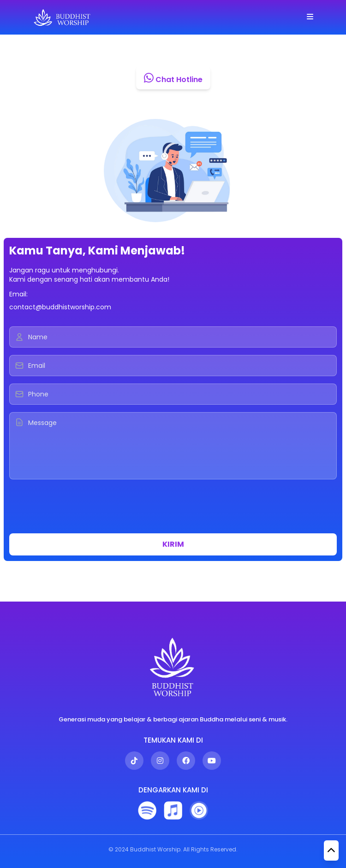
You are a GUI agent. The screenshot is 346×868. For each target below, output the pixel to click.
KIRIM (173, 544)
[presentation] (79, 508)
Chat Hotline (173, 78)
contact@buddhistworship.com (60, 307)
